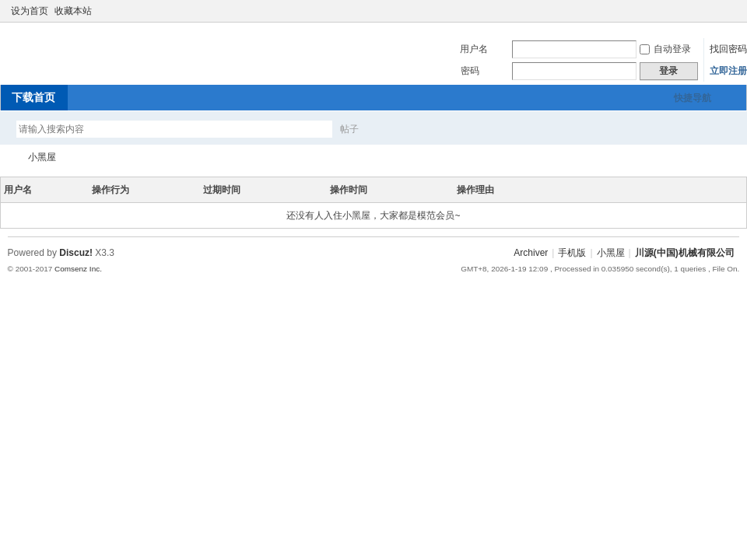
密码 (470, 71)
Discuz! (76, 253)
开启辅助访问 (717, 11)
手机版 (572, 253)
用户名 (474, 49)
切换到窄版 (730, 11)
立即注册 (728, 71)
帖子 (349, 129)
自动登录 (665, 49)
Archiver (531, 253)
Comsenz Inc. (78, 269)
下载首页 (33, 97)
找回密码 (728, 49)
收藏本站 (73, 11)
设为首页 (30, 11)
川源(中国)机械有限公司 (6, 157)
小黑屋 (42, 157)
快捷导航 (693, 98)
